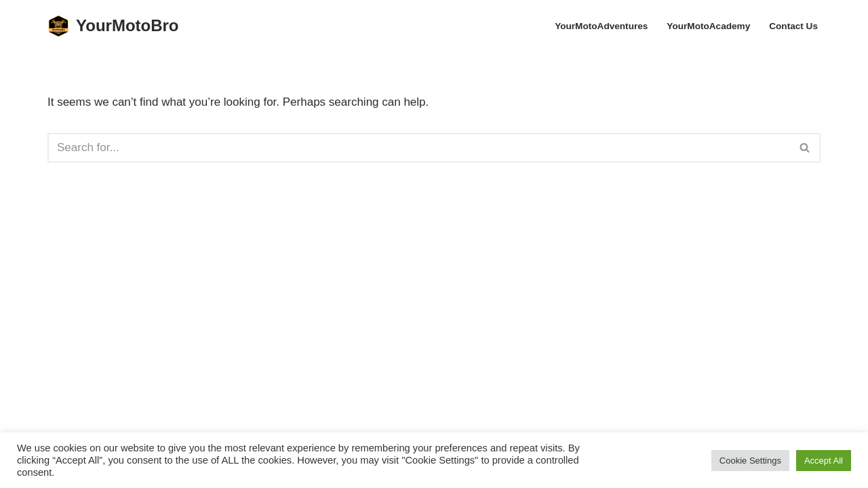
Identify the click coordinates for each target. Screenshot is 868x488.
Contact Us (793, 26)
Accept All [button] (824, 461)
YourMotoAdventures (601, 26)
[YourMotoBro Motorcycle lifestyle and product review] (113, 26)
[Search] (419, 148)
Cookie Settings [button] (750, 461)
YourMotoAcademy (708, 26)
